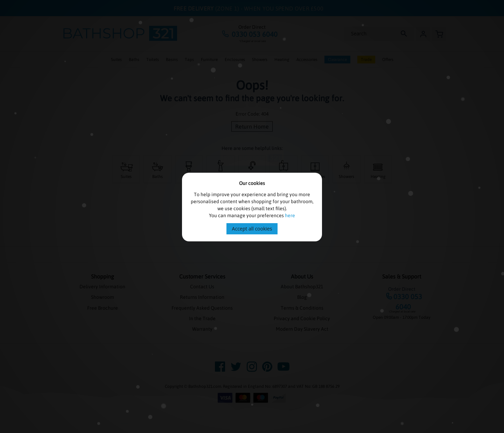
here (290, 215)
